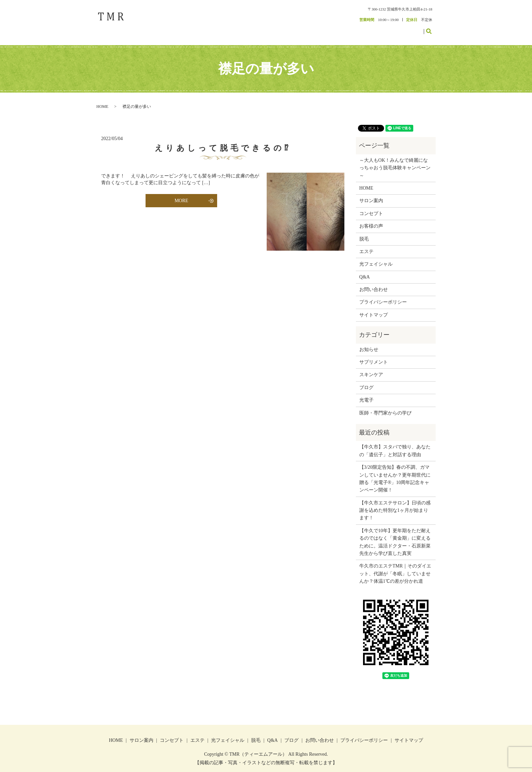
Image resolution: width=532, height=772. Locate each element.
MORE (181, 194)
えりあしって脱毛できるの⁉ (223, 141)
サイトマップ (374, 308)
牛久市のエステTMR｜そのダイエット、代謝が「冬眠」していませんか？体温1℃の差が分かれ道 (395, 567)
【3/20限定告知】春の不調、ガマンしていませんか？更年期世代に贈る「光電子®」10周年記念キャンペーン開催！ (395, 472)
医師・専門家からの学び (385, 406)
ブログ (386, 28)
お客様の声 (365, 28)
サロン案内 (284, 28)
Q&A (365, 270)
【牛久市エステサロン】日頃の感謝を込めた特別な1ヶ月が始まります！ (395, 503)
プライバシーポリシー (383, 295)
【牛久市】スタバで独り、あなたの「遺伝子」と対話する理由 (395, 444)
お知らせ (369, 342)
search (433, 27)
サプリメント (374, 355)
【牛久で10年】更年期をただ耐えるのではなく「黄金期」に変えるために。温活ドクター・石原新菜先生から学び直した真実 (395, 535)
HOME (263, 28)
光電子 (366, 393)
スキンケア (371, 368)
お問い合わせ (409, 28)
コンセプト (309, 28)
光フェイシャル (376, 257)
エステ (330, 28)
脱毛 (346, 28)
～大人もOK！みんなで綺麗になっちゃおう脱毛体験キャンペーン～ (395, 161)
